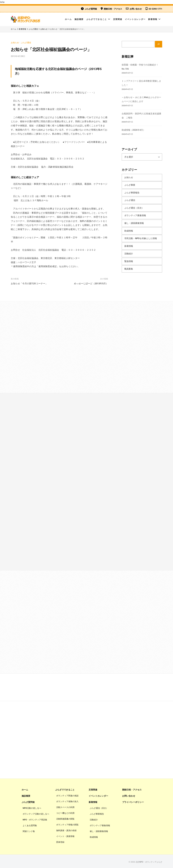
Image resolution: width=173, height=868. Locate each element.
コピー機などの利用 (65, 812)
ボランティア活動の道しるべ (36, 813)
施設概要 (79, 19)
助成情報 (129, 229)
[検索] (159, 44)
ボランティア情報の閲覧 (67, 824)
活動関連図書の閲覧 (65, 818)
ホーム (68, 19)
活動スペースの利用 (65, 806)
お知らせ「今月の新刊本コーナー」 (29, 283)
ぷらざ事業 (130, 184)
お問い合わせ (136, 9)
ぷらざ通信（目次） (134, 207)
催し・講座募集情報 (134, 222)
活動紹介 (129, 252)
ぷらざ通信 (26, 42)
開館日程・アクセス (113, 9)
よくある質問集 (30, 824)
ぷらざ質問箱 (91, 9)
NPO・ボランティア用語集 (35, 819)
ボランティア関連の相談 (67, 795)
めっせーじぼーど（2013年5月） (91, 283)
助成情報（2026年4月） (133, 129)
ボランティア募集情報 (135, 214)
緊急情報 (129, 260)
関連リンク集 (29, 830)
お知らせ (15, 42)
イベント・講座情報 (65, 835)
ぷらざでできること (97, 19)
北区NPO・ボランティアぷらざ (149, 861)
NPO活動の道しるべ (32, 807)
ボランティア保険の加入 (67, 800)
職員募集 (129, 268)
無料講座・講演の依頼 (66, 829)
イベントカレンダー (135, 19)
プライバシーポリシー (133, 801)
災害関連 (118, 19)
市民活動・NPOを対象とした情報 (141, 237)
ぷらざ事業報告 (132, 191)
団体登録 (60, 841)
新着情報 (153, 19)
